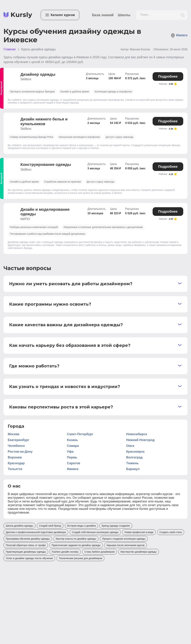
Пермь (72, 457)
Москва (14, 434)
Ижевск (179, 36)
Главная (10, 49)
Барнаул (133, 469)
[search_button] (183, 15)
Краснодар (16, 463)
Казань (72, 440)
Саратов (74, 463)
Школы (124, 15)
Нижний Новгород (140, 440)
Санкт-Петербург (80, 434)
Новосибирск (137, 434)
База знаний (103, 15)
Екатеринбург (19, 440)
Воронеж (15, 457)
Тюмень (132, 463)
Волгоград (134, 457)
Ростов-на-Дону (20, 452)
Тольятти (15, 469)
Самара (73, 446)
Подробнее (168, 76)
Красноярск (135, 452)
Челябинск (16, 446)
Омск (130, 446)
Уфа (70, 452)
